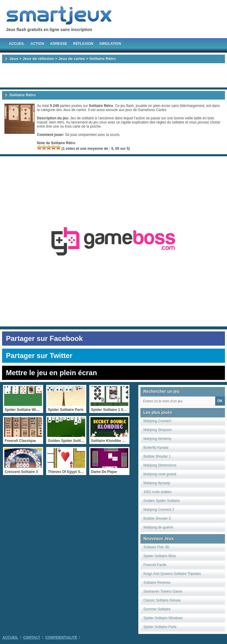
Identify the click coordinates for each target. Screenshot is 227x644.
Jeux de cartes (72, 59)
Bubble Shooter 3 (157, 518)
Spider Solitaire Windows (163, 618)
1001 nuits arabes (157, 492)
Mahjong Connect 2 (159, 510)
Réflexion (83, 44)
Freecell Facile (155, 565)
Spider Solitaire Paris (160, 627)
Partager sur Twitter (39, 356)
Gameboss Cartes (152, 110)
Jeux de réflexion (38, 59)
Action (37, 44)
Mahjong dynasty (157, 483)
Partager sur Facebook (44, 338)
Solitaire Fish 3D (156, 547)
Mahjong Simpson (158, 430)
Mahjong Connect (157, 421)
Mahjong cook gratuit (160, 474)
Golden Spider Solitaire (162, 501)
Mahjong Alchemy (157, 439)
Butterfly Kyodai (156, 448)
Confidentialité (61, 638)
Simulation (110, 44)
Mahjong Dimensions (160, 465)
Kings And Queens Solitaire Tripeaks (172, 574)
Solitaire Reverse (157, 583)
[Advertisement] (113, 75)
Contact (32, 638)
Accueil (17, 44)
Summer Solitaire (157, 609)
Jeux (14, 59)
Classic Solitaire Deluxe (162, 600)
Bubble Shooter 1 (157, 456)
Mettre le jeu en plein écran (51, 373)
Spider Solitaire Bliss (160, 556)
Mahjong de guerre (158, 527)
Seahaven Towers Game (163, 591)
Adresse (59, 44)
